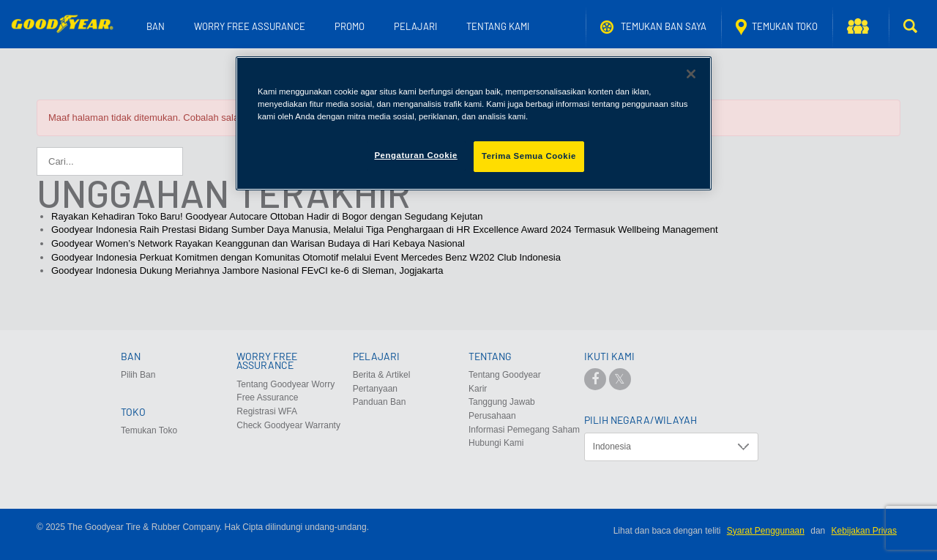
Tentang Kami (498, 26)
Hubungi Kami (496, 443)
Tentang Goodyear (505, 375)
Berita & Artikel (382, 375)
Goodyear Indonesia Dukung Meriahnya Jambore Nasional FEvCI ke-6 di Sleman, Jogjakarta (247, 270)
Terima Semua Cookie (529, 156)
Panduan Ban (380, 402)
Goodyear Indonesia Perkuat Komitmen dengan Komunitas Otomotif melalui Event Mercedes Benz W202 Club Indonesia (306, 257)
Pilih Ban (138, 375)
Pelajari (415, 26)
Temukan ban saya (653, 27)
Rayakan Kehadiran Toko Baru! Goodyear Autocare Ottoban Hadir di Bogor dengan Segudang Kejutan (267, 216)
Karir (478, 389)
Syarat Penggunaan (766, 531)
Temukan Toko (777, 27)
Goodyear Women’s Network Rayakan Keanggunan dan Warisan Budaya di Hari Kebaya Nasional (258, 243)
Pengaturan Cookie (415, 155)
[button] (861, 27)
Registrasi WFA (267, 411)
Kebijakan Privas (864, 531)
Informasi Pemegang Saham (524, 430)
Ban (156, 26)
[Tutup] (691, 74)
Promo (350, 26)
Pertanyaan (375, 389)
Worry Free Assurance (250, 26)
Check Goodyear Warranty (288, 425)
